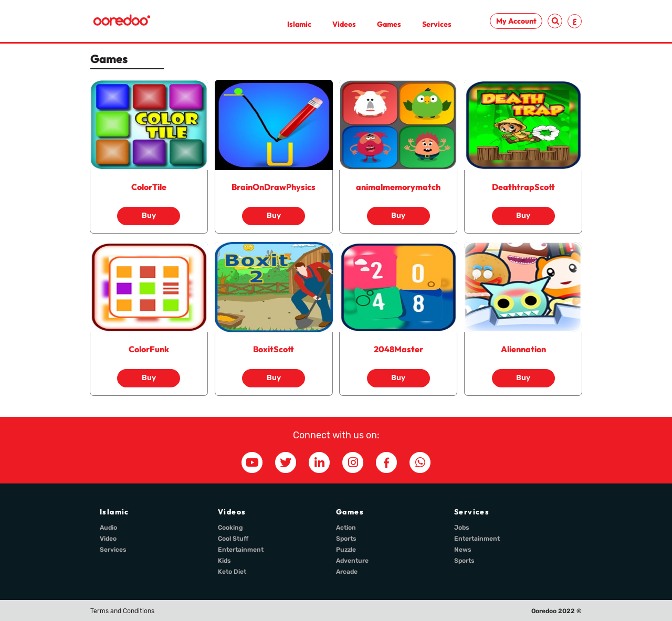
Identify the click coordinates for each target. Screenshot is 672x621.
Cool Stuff (233, 539)
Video (108, 539)
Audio (108, 528)
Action (346, 528)
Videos (344, 24)
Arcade (347, 572)
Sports (346, 539)
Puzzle (346, 550)
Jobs (462, 528)
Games (389, 24)
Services (437, 24)
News (463, 550)
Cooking (230, 528)
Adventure (352, 561)
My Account (516, 21)
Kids (224, 561)
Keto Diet (232, 572)
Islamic (299, 24)
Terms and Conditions (122, 611)
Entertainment (241, 550)
